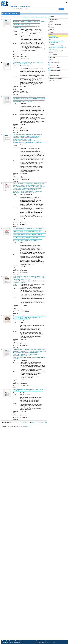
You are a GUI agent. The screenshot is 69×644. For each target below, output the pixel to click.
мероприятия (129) (53, 43)
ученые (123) (52, 44)
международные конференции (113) (57, 47)
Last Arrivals (5, 642)
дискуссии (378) (52, 36)
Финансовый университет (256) (56, 41)
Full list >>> (51, 52)
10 (38, 17)
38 (42, 17)
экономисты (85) (53, 49)
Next (46, 17)
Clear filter (51, 34)
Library (21, 641)
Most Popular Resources (14, 642)
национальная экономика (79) (56, 51)
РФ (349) (51, 39)
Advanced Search (6, 641)
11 (39, 17)
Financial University (42, 641)
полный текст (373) (53, 38)
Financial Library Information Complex (46, 642)
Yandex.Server (26, 426)
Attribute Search (15, 641)
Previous (25, 17)
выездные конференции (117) (56, 46)
